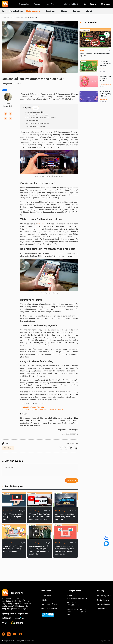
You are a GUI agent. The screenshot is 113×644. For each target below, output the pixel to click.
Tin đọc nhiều (88, 23)
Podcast (37, 4)
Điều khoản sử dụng (49, 608)
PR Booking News (104, 596)
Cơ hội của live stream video (34, 112)
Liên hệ (89, 11)
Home (4, 11)
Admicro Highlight (71, 4)
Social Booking (103, 600)
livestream (9, 448)
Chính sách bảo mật (49, 604)
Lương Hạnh (7, 84)
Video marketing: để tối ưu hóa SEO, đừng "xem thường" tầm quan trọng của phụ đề (39, 550)
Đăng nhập (105, 4)
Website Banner (104, 604)
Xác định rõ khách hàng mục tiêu (38, 124)
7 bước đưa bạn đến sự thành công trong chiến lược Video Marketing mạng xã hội (64, 550)
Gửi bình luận (71, 480)
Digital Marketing (34, 11)
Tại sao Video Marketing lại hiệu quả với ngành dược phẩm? (13, 517)
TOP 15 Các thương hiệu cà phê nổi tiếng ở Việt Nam (95, 55)
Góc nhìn (78, 11)
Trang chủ (5, 17)
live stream (42, 224)
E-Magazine (24, 4)
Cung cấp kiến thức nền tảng (36, 126)
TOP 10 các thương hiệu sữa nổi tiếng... (105, 63)
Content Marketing (105, 84)
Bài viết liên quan (12, 486)
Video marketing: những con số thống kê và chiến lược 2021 (65, 517)
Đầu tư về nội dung (33, 121)
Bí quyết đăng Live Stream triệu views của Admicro (43, 410)
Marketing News (16, 11)
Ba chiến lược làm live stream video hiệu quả (40, 118)
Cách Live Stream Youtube (33, 407)
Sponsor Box (102, 608)
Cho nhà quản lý (52, 4)
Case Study (52, 11)
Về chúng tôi (46, 596)
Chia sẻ (4, 90)
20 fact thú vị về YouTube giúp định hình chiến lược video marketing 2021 (39, 517)
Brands (82, 50)
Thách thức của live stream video (36, 115)
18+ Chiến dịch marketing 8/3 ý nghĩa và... (105, 94)
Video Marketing (31, 17)
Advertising (103, 99)
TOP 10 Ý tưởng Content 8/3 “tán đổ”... (105, 79)
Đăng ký (93, 4)
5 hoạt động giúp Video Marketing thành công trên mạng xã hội (13, 549)
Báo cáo (65, 11)
